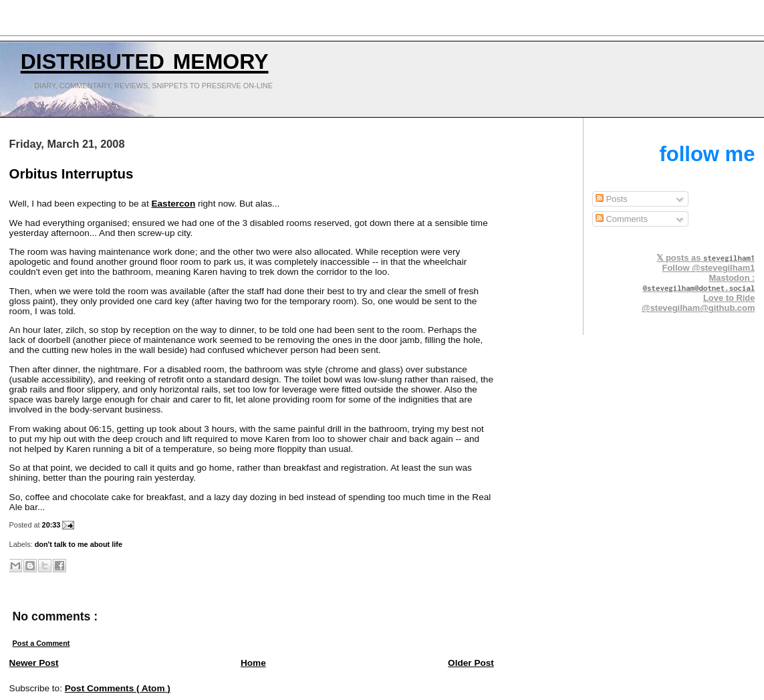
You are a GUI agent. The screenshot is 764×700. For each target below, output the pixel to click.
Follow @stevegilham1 (709, 268)
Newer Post (34, 663)
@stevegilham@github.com (698, 308)
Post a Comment (41, 643)
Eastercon (173, 204)
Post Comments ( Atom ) (118, 688)
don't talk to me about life (79, 544)
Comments (622, 219)
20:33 (52, 525)
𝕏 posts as (706, 258)
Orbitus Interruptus (72, 174)
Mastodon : (699, 282)
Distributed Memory (145, 58)
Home (253, 663)
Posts (612, 199)
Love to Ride (729, 298)
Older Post (471, 663)
